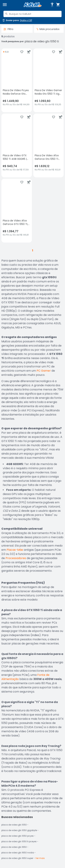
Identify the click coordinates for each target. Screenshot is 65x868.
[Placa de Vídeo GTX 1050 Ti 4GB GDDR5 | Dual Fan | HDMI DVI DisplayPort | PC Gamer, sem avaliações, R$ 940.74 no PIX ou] (17, 145)
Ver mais (40, 858)
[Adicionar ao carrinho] (29, 52)
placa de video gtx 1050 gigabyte (19, 830)
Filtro (8, 29)
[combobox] (32, 14)
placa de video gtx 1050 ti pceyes (19, 841)
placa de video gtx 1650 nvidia (18, 853)
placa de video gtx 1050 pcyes (18, 836)
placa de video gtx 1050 (14, 825)
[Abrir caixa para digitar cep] (17, 20)
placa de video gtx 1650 (14, 847)
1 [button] (33, 250)
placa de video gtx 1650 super (17, 858)
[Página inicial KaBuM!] (33, 5)
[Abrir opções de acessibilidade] (52, 5)
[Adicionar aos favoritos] (22, 52)
